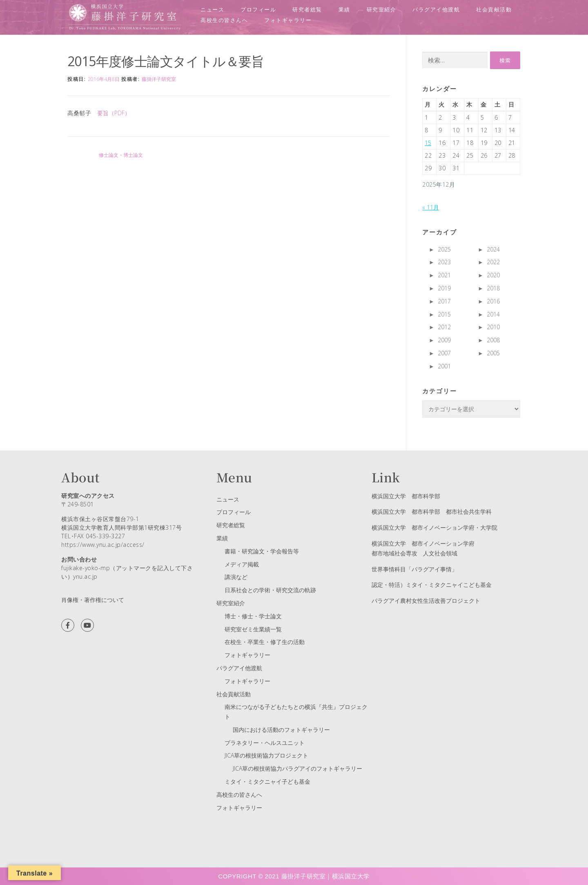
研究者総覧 (307, 9)
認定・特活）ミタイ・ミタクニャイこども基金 (432, 585)
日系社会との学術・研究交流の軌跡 (270, 590)
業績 (344, 9)
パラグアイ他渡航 (436, 9)
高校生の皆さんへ (224, 20)
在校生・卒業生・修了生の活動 (265, 642)
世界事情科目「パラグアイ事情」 (414, 569)
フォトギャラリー (288, 20)
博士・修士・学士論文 (253, 616)
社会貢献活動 (494, 9)
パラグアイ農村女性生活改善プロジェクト (426, 601)
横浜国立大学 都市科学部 (406, 496)
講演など (236, 577)
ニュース (212, 9)
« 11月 (431, 207)
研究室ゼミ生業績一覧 (253, 629)
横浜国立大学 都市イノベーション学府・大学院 (434, 527)
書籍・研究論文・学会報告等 (262, 551)
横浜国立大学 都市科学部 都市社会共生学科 (432, 512)
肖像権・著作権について (93, 600)
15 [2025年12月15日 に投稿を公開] (428, 143)
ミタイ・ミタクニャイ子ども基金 (267, 781)
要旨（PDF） (114, 113)
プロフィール (258, 9)
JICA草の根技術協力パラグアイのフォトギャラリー (297, 768)
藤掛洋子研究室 (159, 79)
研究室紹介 (382, 9)
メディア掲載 (242, 564)
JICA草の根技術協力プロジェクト (266, 755)
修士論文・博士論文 (121, 155)
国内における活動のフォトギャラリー (281, 730)
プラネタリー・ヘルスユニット (265, 743)
